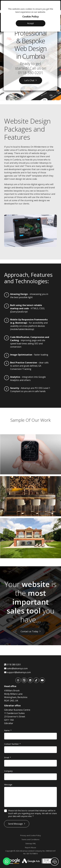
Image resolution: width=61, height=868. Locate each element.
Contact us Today (29, 631)
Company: (9, 771)
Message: (8, 785)
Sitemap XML (31, 843)
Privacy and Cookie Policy (31, 835)
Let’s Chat (29, 80)
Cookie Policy (30, 16)
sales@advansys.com (16, 668)
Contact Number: (12, 744)
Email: (8, 757)
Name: (8, 730)
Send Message (15, 824)
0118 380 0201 (31, 73)
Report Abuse (30, 847)
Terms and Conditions (30, 839)
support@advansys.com (17, 672)
